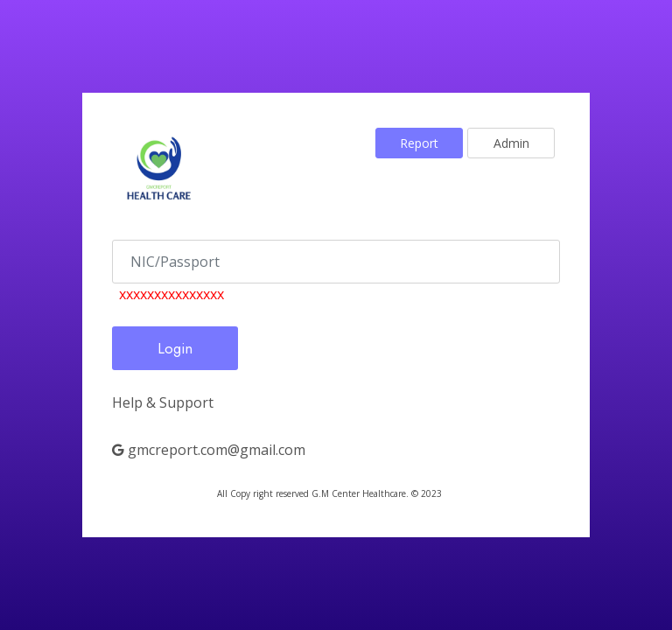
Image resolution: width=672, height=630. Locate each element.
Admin (511, 143)
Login (175, 348)
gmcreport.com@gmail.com (209, 450)
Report (419, 143)
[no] (336, 262)
